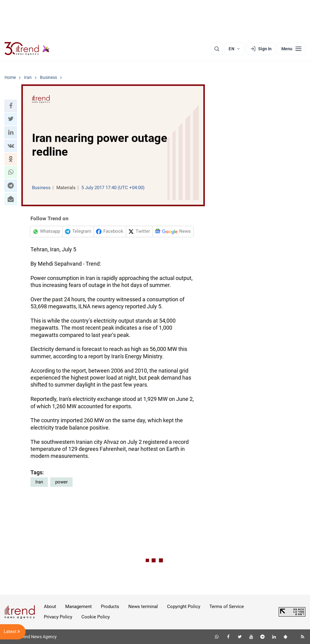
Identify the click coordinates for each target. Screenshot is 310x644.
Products (110, 607)
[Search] (217, 49)
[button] (11, 106)
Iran (39, 482)
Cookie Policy (96, 617)
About (50, 607)
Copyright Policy (184, 607)
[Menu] (291, 49)
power (61, 482)
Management (78, 607)
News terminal (143, 607)
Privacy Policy (58, 617)
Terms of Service (227, 607)
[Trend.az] (27, 49)
